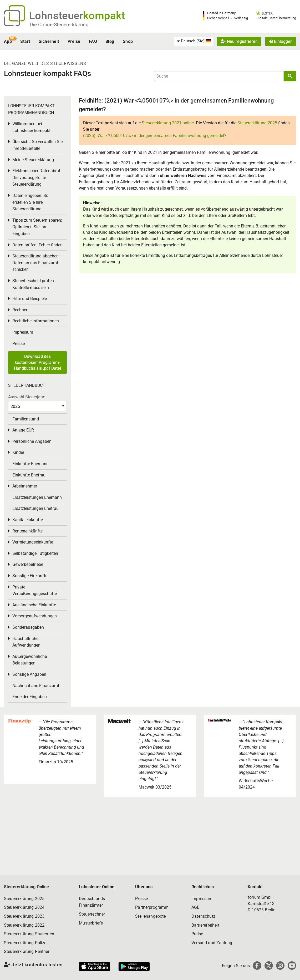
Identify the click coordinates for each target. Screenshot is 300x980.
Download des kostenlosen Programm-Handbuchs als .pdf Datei (37, 362)
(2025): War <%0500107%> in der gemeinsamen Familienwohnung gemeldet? (155, 136)
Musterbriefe (91, 923)
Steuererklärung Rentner (27, 951)
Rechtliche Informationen (36, 321)
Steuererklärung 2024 (24, 907)
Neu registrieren (239, 41)
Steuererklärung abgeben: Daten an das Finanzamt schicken (36, 263)
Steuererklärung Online (27, 887)
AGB (195, 907)
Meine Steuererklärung (33, 160)
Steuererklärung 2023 (24, 916)
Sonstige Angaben (29, 674)
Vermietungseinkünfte (33, 542)
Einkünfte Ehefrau (29, 475)
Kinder (18, 452)
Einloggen (281, 41)
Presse (19, 344)
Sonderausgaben (28, 627)
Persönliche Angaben (32, 441)
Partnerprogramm (152, 907)
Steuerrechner (92, 914)
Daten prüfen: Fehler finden (37, 245)
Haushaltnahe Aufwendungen (26, 642)
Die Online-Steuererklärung (59, 25)
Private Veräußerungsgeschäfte (35, 590)
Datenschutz (203, 916)
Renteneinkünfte (27, 531)
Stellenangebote (150, 916)
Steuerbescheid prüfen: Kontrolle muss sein (34, 284)
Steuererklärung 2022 (24, 925)
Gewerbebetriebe (28, 564)
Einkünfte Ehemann (30, 464)
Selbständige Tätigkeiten (35, 553)
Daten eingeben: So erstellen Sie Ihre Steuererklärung (30, 202)
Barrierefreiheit (205, 925)
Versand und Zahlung (212, 943)
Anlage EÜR (23, 430)
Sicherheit (49, 41)
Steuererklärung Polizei (26, 943)
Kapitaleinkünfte (28, 520)
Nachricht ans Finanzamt (36, 686)
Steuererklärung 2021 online (168, 123)
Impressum (23, 332)
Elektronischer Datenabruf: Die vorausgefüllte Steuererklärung (37, 177)
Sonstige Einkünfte (30, 576)
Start (25, 41)
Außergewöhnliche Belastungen (30, 660)
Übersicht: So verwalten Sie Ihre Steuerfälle (37, 145)
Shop (128, 41)
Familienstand (26, 419)
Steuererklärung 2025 (257, 123)
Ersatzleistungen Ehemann (37, 497)
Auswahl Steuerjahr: (27, 397)
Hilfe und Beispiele (30, 299)
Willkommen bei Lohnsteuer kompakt (31, 127)
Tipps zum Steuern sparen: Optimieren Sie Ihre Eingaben (37, 227)
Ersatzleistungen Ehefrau (35, 508)
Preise (74, 41)
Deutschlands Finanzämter (92, 902)
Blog (110, 41)
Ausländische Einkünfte (34, 605)
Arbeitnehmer (25, 486)
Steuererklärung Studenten (29, 934)
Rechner (20, 310)
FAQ (93, 41)
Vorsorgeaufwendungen (35, 616)
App (8, 41)
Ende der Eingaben (30, 697)
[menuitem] (194, 41)
